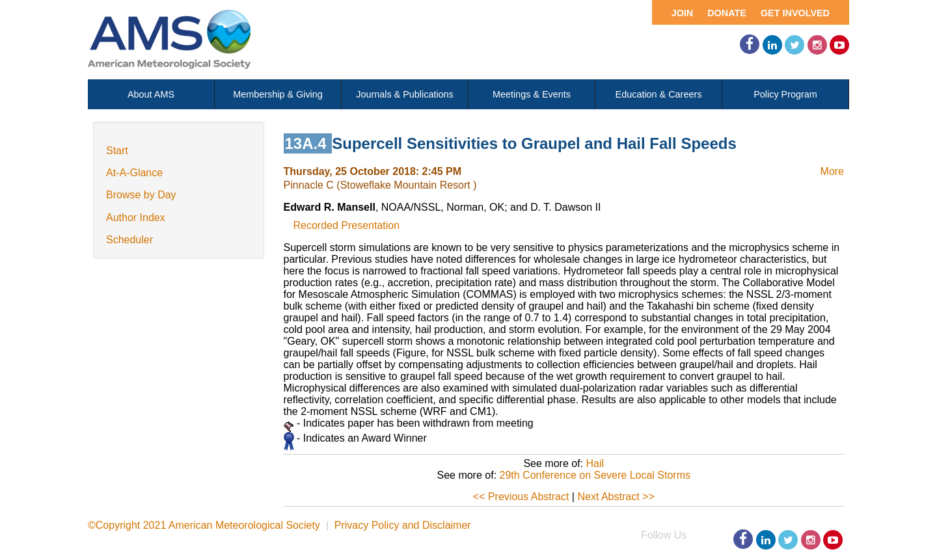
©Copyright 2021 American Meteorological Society (204, 525)
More (832, 171)
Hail (595, 463)
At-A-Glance (134, 173)
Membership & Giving (278, 94)
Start (117, 151)
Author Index (136, 218)
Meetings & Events (532, 94)
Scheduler (129, 240)
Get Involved (795, 13)
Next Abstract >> (616, 497)
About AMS (151, 94)
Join (683, 13)
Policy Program (785, 94)
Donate (727, 13)
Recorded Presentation (347, 225)
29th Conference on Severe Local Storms (595, 475)
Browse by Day (141, 195)
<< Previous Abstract (521, 497)
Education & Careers (659, 94)
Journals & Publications (405, 94)
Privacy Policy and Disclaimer (403, 525)
